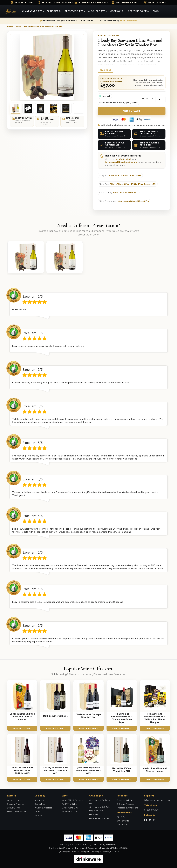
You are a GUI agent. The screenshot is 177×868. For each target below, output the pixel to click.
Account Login (14, 800)
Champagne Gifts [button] (32, 11)
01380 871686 (124, 159)
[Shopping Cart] (167, 11)
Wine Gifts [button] (54, 11)
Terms (37, 811)
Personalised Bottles (99, 818)
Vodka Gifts (122, 825)
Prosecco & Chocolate (127, 808)
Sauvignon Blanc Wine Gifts (134, 201)
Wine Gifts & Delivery (72, 800)
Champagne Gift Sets (100, 807)
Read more (105, 70)
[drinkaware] (88, 859)
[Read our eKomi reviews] (118, 21)
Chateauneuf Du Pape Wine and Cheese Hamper (22, 717)
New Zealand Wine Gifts (126, 193)
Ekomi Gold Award (16, 811)
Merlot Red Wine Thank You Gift (122, 770)
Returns (38, 815)
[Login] (170, 11)
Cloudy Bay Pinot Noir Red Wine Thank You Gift (55, 770)
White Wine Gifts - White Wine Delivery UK (133, 184)
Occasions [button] (117, 11)
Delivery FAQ (13, 808)
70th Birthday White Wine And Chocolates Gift (89, 770)
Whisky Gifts (123, 821)
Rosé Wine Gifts (70, 811)
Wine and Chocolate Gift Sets (125, 175)
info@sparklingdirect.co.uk (121, 162)
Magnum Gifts (96, 811)
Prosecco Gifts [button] (74, 11)
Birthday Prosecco (126, 804)
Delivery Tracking (16, 804)
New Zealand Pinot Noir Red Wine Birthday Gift (22, 770)
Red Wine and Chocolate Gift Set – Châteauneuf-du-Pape (122, 718)
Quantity (148, 99)
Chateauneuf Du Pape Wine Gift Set (88, 716)
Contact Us (40, 804)
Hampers (94, 814)
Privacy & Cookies (43, 808)
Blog (156, 11)
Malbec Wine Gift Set (55, 716)
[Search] (164, 11)
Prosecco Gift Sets (125, 800)
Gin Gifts (121, 817)
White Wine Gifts (70, 808)
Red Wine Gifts (69, 804)
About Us (39, 800)
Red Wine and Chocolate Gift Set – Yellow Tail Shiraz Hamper (155, 718)
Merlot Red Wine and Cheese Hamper (155, 770)
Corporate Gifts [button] (138, 11)
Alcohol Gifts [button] (97, 11)
